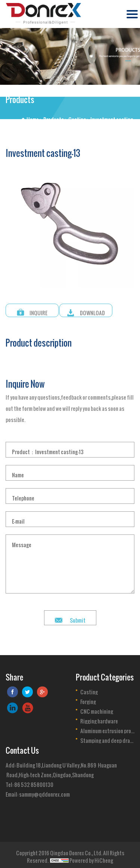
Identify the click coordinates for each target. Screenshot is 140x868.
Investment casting (112, 117)
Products (54, 117)
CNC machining (97, 709)
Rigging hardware (99, 719)
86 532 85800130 (34, 782)
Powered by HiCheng (91, 858)
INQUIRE (38, 310)
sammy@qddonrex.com (44, 792)
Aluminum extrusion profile (108, 729)
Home (33, 117)
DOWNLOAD (92, 310)
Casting (77, 117)
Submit (78, 618)
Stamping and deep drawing (108, 738)
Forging (88, 700)
